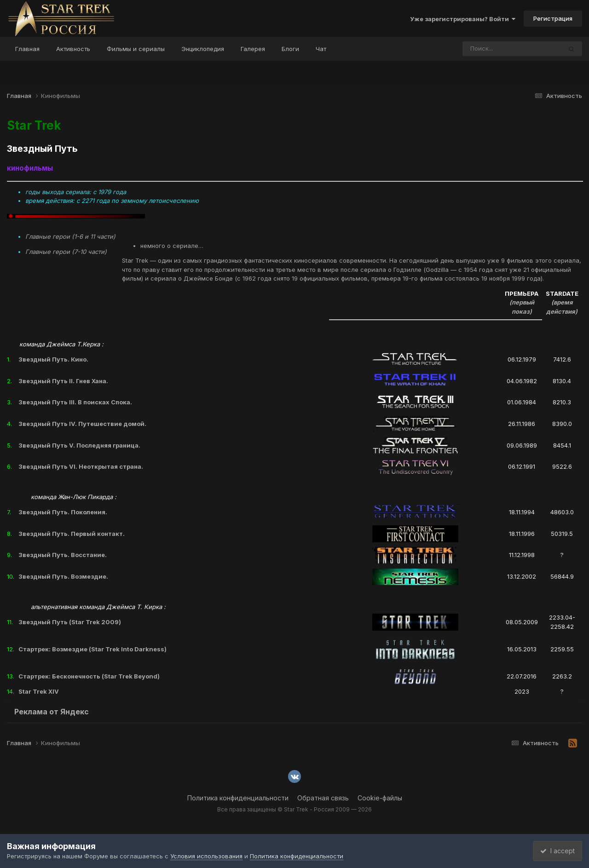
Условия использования (206, 856)
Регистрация (553, 18)
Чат (321, 49)
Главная (27, 49)
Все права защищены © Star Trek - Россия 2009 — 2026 (294, 809)
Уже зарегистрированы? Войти (463, 19)
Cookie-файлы (380, 798)
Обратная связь (323, 798)
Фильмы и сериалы (136, 49)
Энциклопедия (203, 49)
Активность (73, 49)
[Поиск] (495, 49)
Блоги (290, 49)
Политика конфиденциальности (238, 798)
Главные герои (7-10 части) (66, 252)
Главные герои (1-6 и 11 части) (70, 236)
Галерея (253, 49)
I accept (555, 851)
